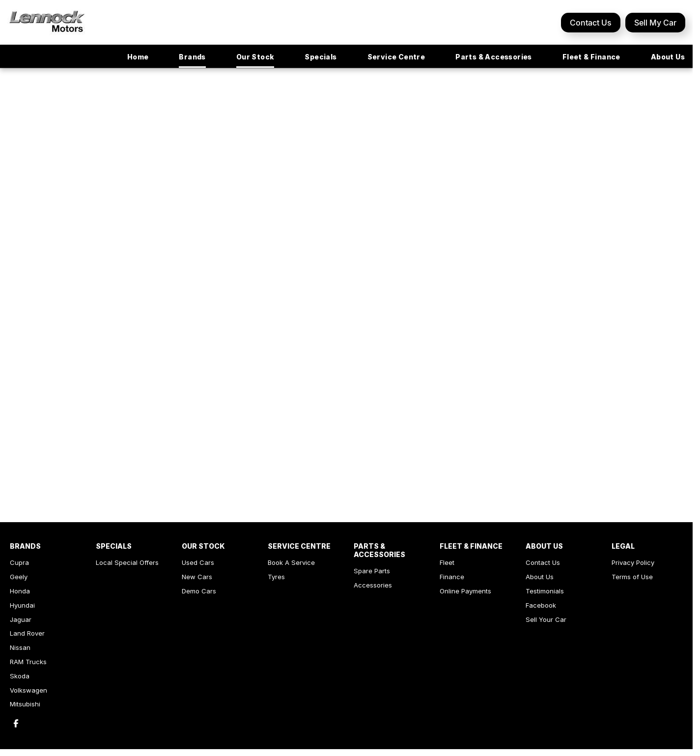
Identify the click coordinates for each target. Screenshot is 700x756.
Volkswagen (28, 690)
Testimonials (545, 591)
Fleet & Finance (591, 57)
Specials (321, 57)
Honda (20, 591)
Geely (19, 577)
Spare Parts (372, 571)
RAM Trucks (28, 662)
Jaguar (21, 619)
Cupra (19, 562)
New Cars (197, 577)
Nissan (20, 647)
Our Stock (255, 57)
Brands (192, 57)
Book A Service (291, 562)
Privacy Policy (633, 562)
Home (138, 57)
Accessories (373, 585)
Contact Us (591, 23)
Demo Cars (199, 591)
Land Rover (27, 633)
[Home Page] (47, 22)
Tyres (276, 577)
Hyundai (22, 605)
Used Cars (198, 562)
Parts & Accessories (494, 57)
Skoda (20, 676)
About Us (668, 57)
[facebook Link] (16, 723)
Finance (452, 577)
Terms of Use (632, 577)
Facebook (541, 605)
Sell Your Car (546, 619)
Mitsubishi (25, 704)
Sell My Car (655, 23)
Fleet (447, 562)
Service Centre (396, 57)
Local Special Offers (127, 562)
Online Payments (465, 591)
